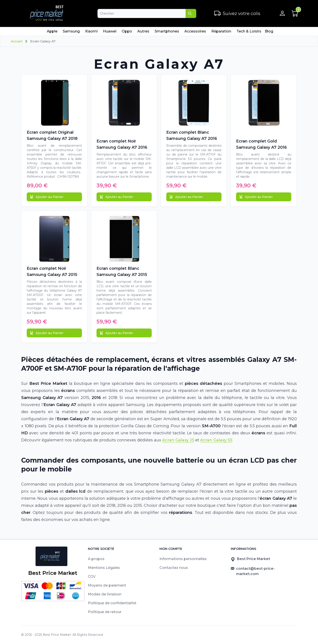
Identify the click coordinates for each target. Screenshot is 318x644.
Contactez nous (174, 568)
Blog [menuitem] (269, 31)
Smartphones (167, 32)
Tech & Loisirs (249, 32)
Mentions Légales (104, 568)
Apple (52, 32)
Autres (143, 32)
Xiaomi (91, 32)
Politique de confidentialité (112, 603)
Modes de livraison (105, 594)
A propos (96, 559)
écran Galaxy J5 (178, 440)
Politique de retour (105, 612)
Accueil (17, 41)
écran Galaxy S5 (216, 440)
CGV (92, 577)
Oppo (127, 32)
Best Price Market (57, 635)
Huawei (110, 32)
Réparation (221, 32)
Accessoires (195, 32)
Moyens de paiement (107, 585)
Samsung (71, 32)
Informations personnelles (183, 559)
